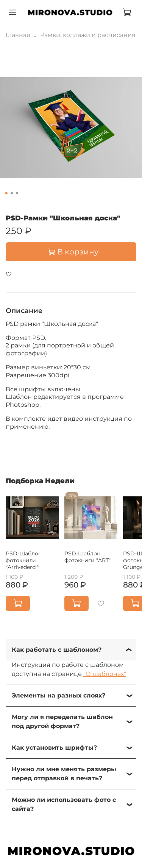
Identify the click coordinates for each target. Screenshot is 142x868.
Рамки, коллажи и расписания (88, 35)
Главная (18, 35)
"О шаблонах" (105, 674)
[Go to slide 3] (17, 193)
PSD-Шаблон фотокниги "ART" (87, 557)
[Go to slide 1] (6, 193)
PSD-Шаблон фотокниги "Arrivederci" (24, 560)
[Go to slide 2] (11, 193)
